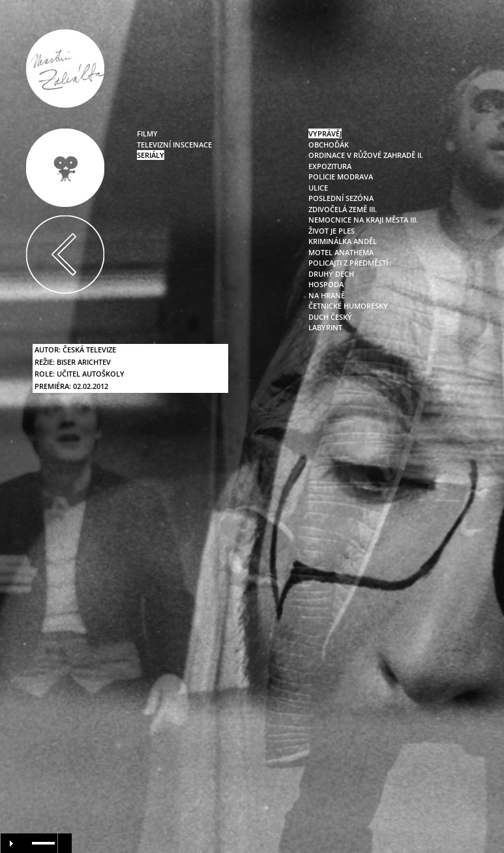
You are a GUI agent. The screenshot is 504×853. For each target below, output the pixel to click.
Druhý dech (331, 274)
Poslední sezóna (341, 198)
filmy (147, 133)
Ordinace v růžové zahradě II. (366, 155)
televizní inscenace (174, 145)
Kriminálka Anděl (343, 241)
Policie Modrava (341, 177)
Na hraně (327, 295)
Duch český (330, 317)
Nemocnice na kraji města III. (363, 220)
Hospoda (326, 284)
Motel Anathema (341, 252)
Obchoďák (329, 145)
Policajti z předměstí (348, 263)
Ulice (318, 188)
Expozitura (330, 166)
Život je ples (332, 231)
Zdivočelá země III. (343, 209)
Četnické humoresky (348, 306)
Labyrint (325, 327)
